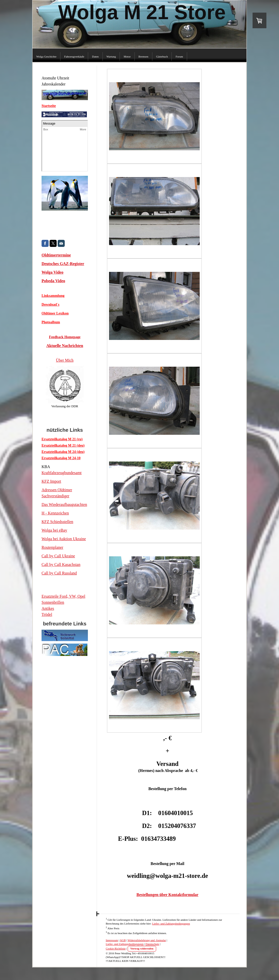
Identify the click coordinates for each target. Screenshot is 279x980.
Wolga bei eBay (54, 530)
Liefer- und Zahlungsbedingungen (171, 924)
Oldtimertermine (56, 255)
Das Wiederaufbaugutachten (64, 505)
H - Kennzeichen (55, 513)
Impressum (112, 940)
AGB (123, 940)
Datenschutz (152, 944)
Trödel (47, 614)
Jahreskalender (54, 84)
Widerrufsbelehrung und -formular (147, 940)
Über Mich (65, 360)
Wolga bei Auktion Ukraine (64, 539)
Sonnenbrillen (53, 602)
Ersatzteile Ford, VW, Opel (63, 596)
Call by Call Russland (59, 573)
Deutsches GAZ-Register (63, 264)
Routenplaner (52, 547)
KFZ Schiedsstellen (57, 522)
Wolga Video (53, 272)
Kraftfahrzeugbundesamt (62, 473)
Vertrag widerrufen (142, 948)
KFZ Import (51, 481)
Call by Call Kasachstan (61, 565)
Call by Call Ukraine (58, 556)
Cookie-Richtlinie (116, 948)
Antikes (48, 608)
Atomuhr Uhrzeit (55, 78)
